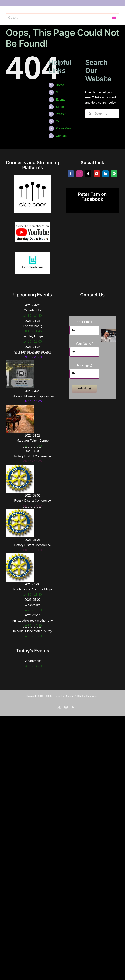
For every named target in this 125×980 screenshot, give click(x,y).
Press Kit (62, 114)
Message (84, 365)
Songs (60, 107)
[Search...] (102, 114)
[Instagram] (79, 174)
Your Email (84, 322)
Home (60, 85)
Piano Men (63, 128)
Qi (57, 121)
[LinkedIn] (106, 174)
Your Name (84, 344)
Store (59, 92)
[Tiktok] (88, 174)
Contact (61, 136)
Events (61, 100)
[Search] (90, 114)
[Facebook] (71, 174)
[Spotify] (114, 174)
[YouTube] (97, 174)
